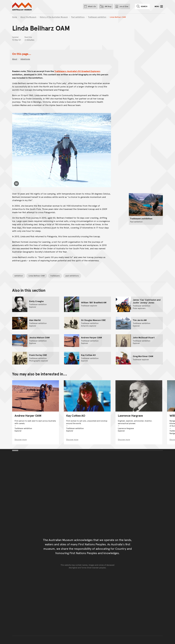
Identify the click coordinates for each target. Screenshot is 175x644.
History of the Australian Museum (54, 17)
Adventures (25, 59)
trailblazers (55, 276)
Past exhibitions (78, 17)
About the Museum (28, 17)
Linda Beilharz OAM (37, 276)
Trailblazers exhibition (97, 17)
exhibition (19, 276)
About (15, 59)
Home (15, 17)
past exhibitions (72, 276)
